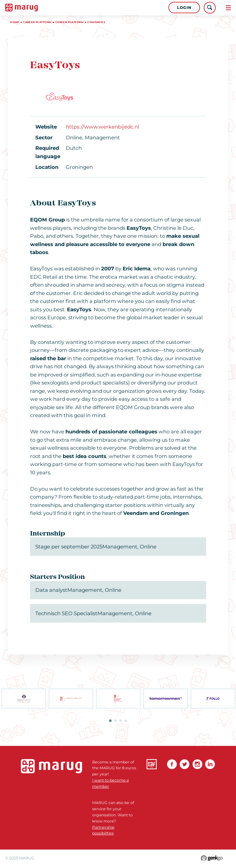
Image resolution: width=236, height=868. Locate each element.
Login (184, 8)
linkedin (210, 764)
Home (15, 22)
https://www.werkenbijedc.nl (102, 127)
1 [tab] (110, 721)
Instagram (197, 764)
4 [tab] (126, 721)
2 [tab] (116, 721)
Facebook (172, 764)
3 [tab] (120, 721)
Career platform (37, 22)
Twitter (185, 764)
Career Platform (69, 22)
